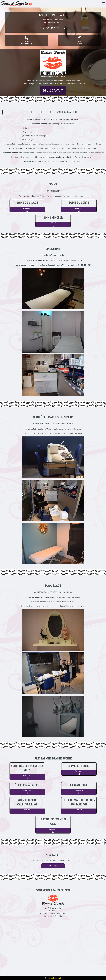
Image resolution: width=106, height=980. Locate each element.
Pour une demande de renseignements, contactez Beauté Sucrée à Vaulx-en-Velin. (53, 606)
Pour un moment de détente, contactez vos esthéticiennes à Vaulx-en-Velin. (53, 433)
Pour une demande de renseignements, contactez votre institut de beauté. (53, 161)
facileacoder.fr (55, 978)
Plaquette (53, 866)
